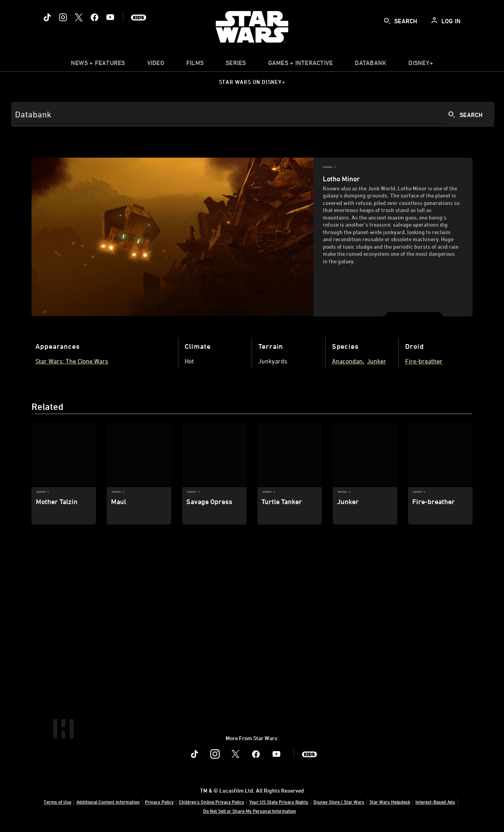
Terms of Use (57, 802)
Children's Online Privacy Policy (211, 802)
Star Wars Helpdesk (390, 802)
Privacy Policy (159, 802)
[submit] (387, 21)
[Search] (253, 114)
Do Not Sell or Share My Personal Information (250, 811)
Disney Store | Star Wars (339, 802)
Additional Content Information (108, 802)
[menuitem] (156, 65)
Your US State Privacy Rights (279, 802)
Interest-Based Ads (435, 802)
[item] (98, 65)
